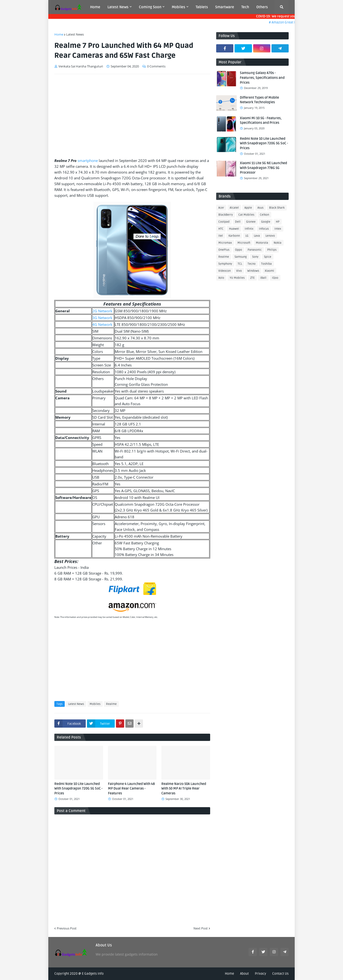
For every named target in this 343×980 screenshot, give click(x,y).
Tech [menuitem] (245, 7)
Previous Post (67, 928)
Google (266, 222)
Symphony (225, 264)
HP (278, 222)
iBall (263, 278)
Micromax (225, 243)
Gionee (251, 222)
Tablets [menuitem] (202, 7)
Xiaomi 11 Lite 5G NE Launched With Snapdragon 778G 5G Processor (263, 168)
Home (59, 34)
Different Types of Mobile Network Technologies (259, 100)
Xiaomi (269, 271)
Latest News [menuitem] (118, 7)
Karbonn (234, 236)
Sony (255, 257)
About (244, 974)
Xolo (221, 278)
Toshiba (266, 264)
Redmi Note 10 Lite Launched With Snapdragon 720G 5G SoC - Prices (78, 789)
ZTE (252, 278)
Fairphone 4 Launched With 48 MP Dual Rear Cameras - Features (131, 789)
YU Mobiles (237, 278)
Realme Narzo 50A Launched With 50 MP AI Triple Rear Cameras (184, 789)
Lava (257, 236)
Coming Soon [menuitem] (150, 7)
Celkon (264, 215)
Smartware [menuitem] (225, 7)
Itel (221, 236)
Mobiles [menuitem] (179, 7)
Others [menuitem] (262, 7)
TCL (240, 264)
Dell (238, 222)
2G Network (102, 311)
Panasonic (255, 250)
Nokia (278, 243)
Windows (253, 271)
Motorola (262, 243)
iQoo (275, 278)
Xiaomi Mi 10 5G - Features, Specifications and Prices (261, 121)
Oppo (239, 250)
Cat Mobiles (246, 215)
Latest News (75, 34)
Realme (111, 704)
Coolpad (224, 222)
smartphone (88, 161)
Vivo (239, 271)
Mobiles (95, 704)
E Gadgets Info (93, 974)
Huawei (234, 229)
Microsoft (244, 243)
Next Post (201, 928)
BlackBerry (226, 215)
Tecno (252, 264)
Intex (278, 229)
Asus (261, 208)
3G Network (102, 318)
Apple (248, 208)
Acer (221, 208)
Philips (272, 250)
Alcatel (234, 208)
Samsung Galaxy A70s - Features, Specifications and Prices (262, 78)
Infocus (264, 229)
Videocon (225, 271)
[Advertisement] (132, 114)
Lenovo (270, 236)
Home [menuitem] (95, 7)
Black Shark (277, 208)
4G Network (102, 324)
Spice (268, 257)
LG (247, 236)
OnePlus (224, 250)
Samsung (241, 257)
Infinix (249, 229)
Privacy (261, 974)
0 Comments (156, 66)
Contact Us (280, 974)
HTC (221, 229)
